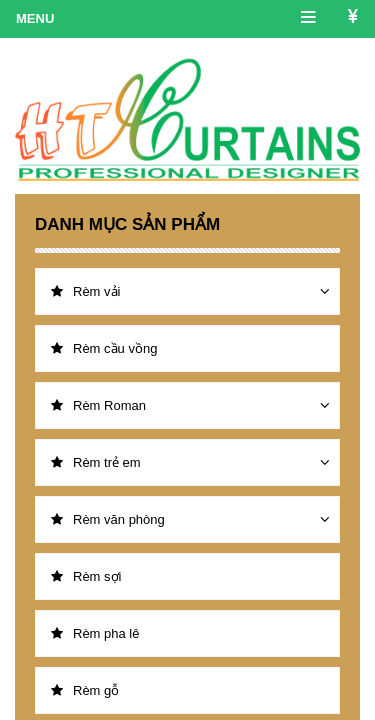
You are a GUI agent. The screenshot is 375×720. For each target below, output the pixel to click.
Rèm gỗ (85, 690)
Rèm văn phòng (108, 519)
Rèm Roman (98, 405)
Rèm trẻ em (96, 462)
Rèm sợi (86, 576)
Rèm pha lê (95, 633)
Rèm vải (85, 291)
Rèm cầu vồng (104, 348)
